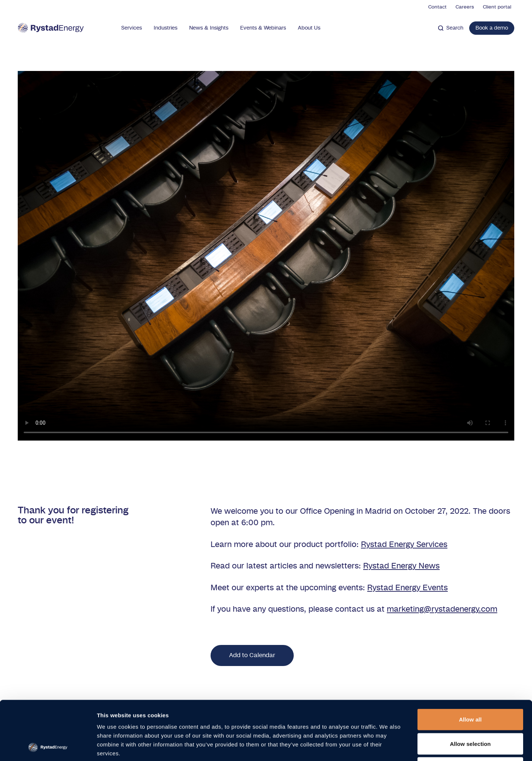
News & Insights (209, 28)
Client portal (497, 7)
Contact (437, 7)
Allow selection (470, 688)
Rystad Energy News (401, 566)
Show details (388, 746)
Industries (166, 28)
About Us (309, 28)
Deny (470, 712)
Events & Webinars (263, 28)
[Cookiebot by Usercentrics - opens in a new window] (48, 747)
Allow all (470, 664)
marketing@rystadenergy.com (442, 609)
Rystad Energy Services (404, 545)
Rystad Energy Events (407, 588)
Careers (465, 7)
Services (132, 28)
